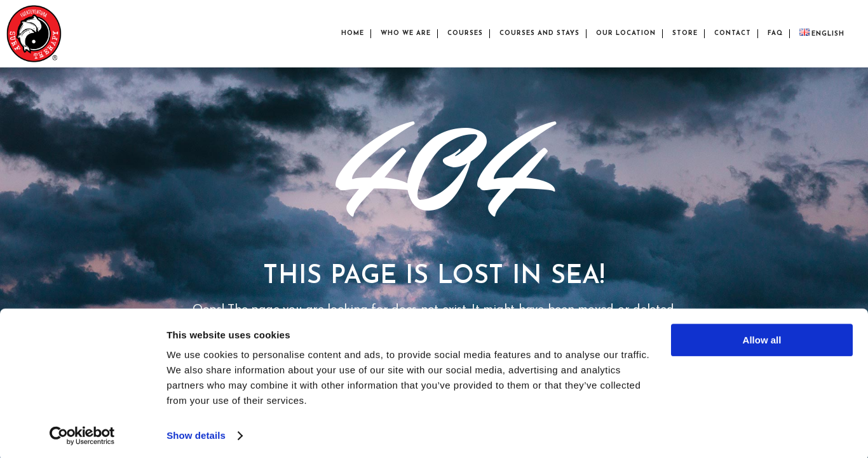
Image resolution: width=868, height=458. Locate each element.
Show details (196, 433)
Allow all (762, 337)
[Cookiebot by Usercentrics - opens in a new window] (82, 433)
